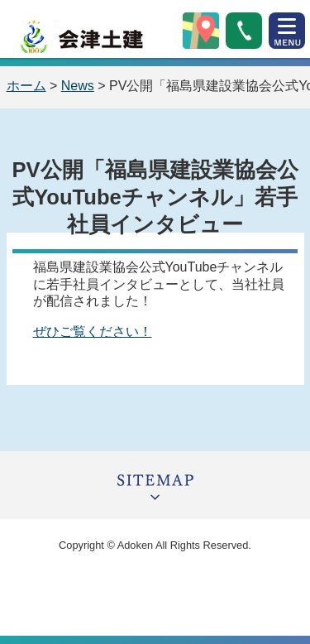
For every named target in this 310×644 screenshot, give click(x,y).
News (78, 86)
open (287, 31)
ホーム (26, 86)
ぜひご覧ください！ (93, 332)
